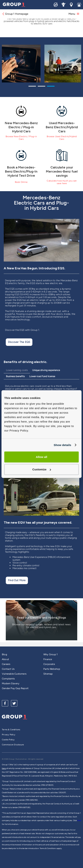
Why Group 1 (50, 654)
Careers (6, 664)
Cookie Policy (8, 740)
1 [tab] (32, 87)
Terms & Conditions (11, 730)
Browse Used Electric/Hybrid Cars (62, 138)
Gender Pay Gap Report (15, 688)
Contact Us (8, 669)
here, (4, 768)
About (5, 659)
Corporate (49, 664)
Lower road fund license (42, 376)
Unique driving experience (46, 370)
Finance (48, 659)
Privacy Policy (9, 735)
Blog (4, 654)
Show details (62, 445)
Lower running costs (17, 370)
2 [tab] (41, 87)
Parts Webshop (52, 669)
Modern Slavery (11, 683)
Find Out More (17, 580)
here (79, 820)
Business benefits (15, 376)
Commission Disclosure (13, 745)
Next (76, 64)
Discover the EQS (19, 342)
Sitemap (48, 674)
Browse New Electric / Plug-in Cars (21, 138)
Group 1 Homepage (15, 14)
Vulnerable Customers (14, 674)
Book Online (21, 182)
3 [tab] (51, 87)
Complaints (8, 679)
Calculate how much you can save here (62, 182)
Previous (7, 64)
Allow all (42, 457)
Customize (42, 469)
